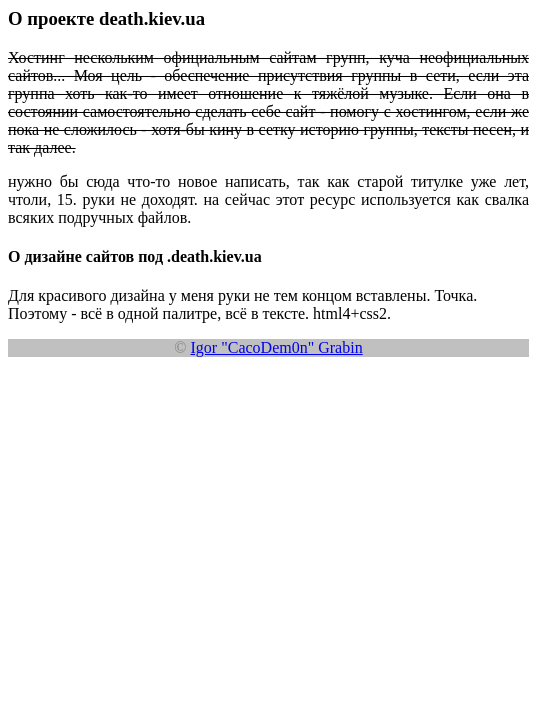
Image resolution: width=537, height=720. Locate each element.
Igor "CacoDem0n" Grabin (277, 347)
